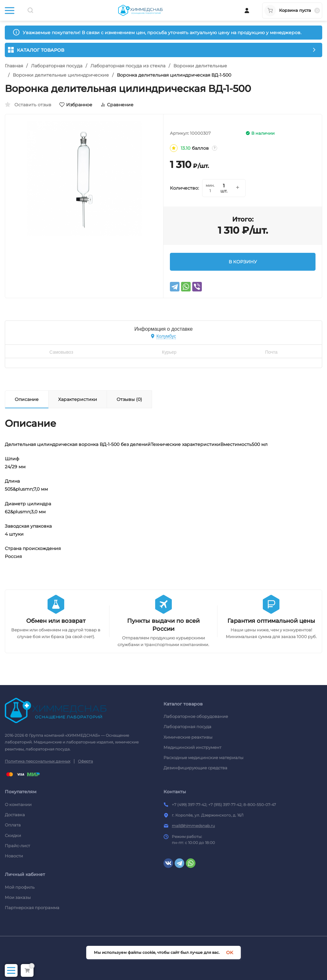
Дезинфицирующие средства (195, 768)
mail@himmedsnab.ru (193, 826)
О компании (18, 804)
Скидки (13, 835)
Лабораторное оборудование (196, 716)
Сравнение (117, 105)
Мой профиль (20, 887)
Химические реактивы (188, 737)
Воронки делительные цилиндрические (61, 75)
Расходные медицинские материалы (203, 758)
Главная (14, 66)
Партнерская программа (32, 908)
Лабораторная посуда (57, 66)
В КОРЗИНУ (243, 262)
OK (230, 953)
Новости (14, 856)
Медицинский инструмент (192, 747)
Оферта (85, 761)
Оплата (13, 825)
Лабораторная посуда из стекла (128, 66)
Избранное (76, 105)
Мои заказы (18, 897)
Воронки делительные (200, 66)
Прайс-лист (17, 846)
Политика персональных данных (38, 761)
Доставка (15, 815)
